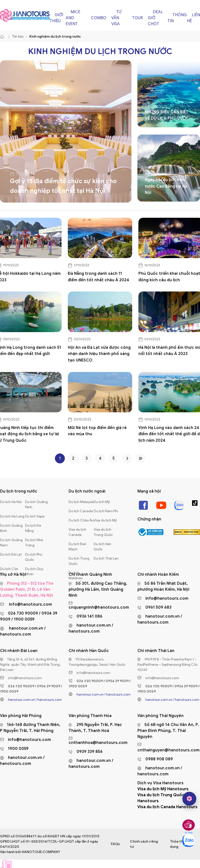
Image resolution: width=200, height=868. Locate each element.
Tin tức (18, 36)
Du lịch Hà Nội (11, 502)
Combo (99, 18)
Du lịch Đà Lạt (11, 554)
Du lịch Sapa (35, 516)
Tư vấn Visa (116, 18)
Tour (138, 18)
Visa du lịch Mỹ (105, 520)
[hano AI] (189, 799)
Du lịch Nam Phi (106, 511)
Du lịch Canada (81, 511)
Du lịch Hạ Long (12, 516)
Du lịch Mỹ (102, 502)
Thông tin (177, 18)
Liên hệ (193, 18)
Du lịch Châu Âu (81, 520)
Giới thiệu (56, 18)
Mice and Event (73, 18)
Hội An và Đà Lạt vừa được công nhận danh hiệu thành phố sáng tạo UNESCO (99, 354)
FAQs (115, 844)
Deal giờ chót (155, 18)
